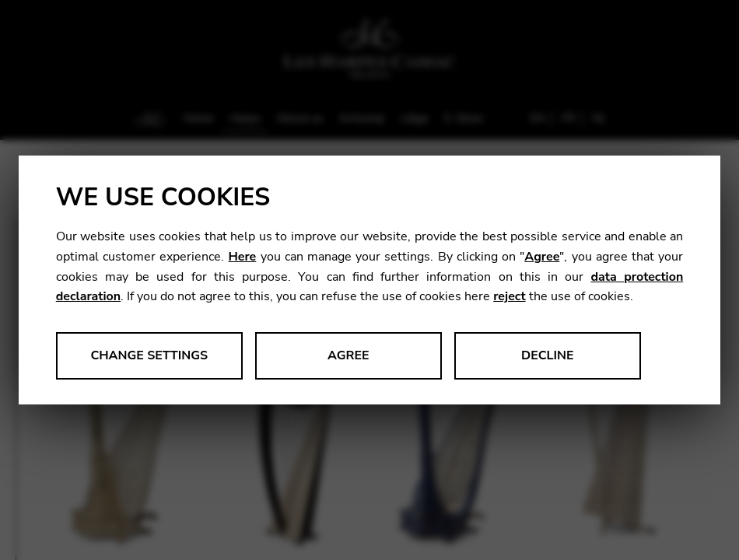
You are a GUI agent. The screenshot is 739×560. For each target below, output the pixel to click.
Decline (548, 355)
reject (509, 296)
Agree (542, 257)
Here (242, 257)
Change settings (149, 355)
